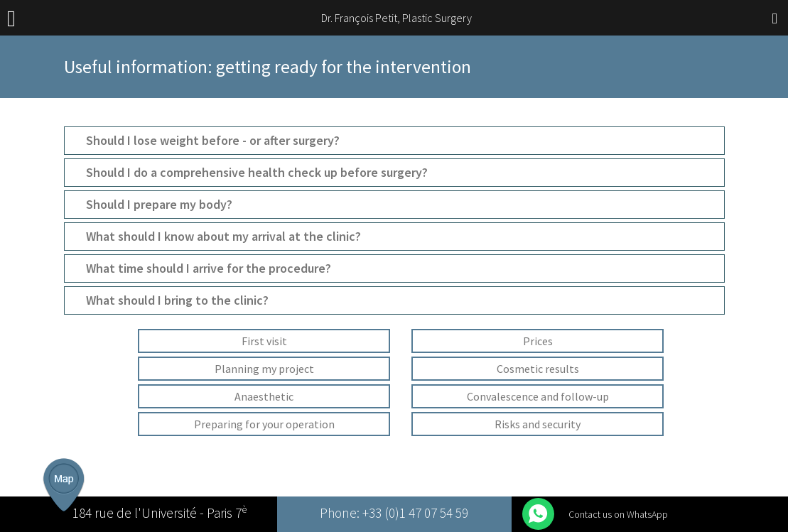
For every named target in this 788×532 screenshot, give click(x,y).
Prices (538, 341)
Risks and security (538, 424)
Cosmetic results (538, 369)
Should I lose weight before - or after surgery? (213, 141)
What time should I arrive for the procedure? (209, 268)
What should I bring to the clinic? (177, 300)
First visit (264, 341)
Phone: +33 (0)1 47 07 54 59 (394, 514)
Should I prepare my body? (159, 205)
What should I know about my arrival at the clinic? (223, 237)
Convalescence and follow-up (538, 396)
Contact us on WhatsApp (618, 514)
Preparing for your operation (264, 424)
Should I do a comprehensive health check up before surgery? (257, 173)
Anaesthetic (264, 396)
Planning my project (264, 369)
